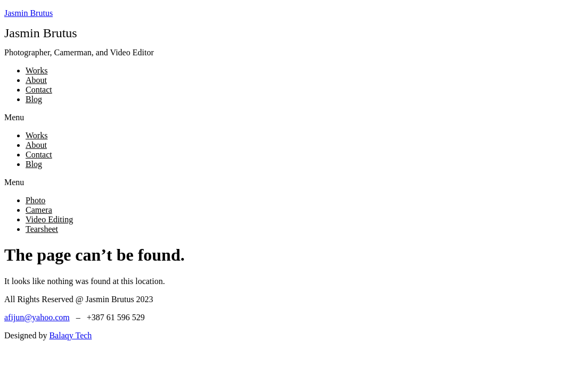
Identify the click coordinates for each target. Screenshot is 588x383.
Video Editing (49, 219)
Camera (39, 210)
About (36, 80)
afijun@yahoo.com (37, 317)
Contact (39, 90)
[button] (294, 118)
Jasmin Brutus (28, 13)
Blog (34, 99)
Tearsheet (42, 229)
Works (36, 70)
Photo (35, 200)
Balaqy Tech (70, 335)
